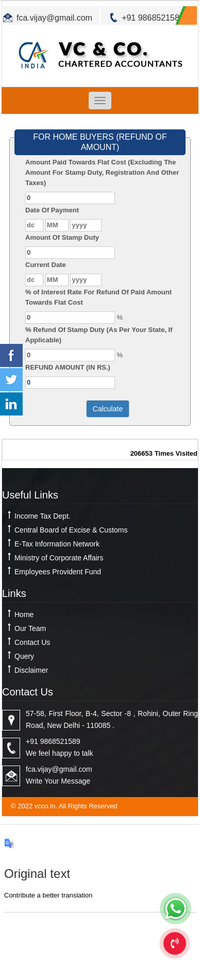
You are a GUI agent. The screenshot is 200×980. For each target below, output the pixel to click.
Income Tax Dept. (43, 516)
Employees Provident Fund (58, 572)
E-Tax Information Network (57, 544)
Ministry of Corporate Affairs (59, 558)
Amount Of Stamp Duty (62, 237)
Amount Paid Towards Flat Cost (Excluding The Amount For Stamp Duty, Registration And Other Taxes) (102, 172)
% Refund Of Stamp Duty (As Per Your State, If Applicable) (99, 335)
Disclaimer (31, 670)
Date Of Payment (52, 210)
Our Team (30, 628)
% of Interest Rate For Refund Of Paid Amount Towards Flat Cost (98, 297)
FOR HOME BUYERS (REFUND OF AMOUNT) (100, 142)
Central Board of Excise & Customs (71, 530)
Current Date (46, 265)
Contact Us (32, 642)
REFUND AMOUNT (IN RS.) (68, 367)
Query (24, 656)
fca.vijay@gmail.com (54, 18)
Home (24, 614)
